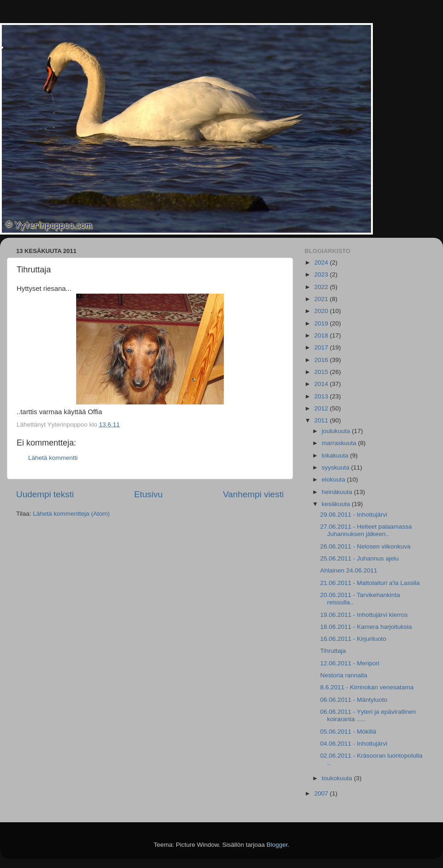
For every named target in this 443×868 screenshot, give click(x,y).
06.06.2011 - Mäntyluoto (354, 700)
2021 (322, 299)
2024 (322, 262)
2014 (322, 384)
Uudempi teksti (45, 494)
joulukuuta (337, 431)
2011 (322, 420)
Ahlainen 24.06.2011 (349, 570)
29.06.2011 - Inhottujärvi (354, 515)
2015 (322, 372)
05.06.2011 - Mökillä (348, 732)
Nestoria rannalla (344, 675)
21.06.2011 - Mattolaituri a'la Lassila (370, 583)
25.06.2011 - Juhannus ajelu (359, 558)
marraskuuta (340, 443)
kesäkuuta (337, 504)
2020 (322, 311)
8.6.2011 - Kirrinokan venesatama (367, 687)
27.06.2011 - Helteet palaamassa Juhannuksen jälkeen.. (366, 530)
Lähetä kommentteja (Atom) (71, 514)
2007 (322, 793)
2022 (322, 287)
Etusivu (149, 494)
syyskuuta (336, 467)
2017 (322, 347)
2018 (322, 335)
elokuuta (334, 479)
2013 (322, 396)
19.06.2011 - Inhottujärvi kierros (364, 615)
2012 (322, 408)
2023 (322, 274)
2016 (322, 360)
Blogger (277, 845)
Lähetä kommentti (53, 458)
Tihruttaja (333, 651)
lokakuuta (336, 455)
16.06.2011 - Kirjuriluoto (353, 639)
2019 (322, 323)
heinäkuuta (338, 492)
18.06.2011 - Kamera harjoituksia (366, 627)
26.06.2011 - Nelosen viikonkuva (365, 546)
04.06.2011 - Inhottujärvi (354, 744)
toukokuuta (338, 778)
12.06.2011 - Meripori (350, 663)
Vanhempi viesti (253, 494)
